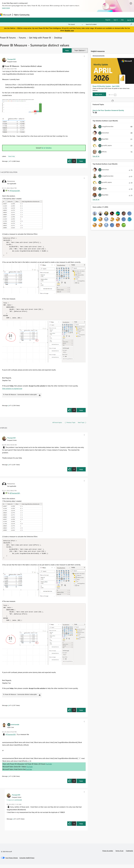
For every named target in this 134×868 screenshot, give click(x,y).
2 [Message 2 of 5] (8, 780)
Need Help (12, 156)
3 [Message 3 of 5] (13, 822)
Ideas (52, 15)
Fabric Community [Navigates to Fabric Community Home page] (22, 15)
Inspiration (43, 15)
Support (87, 15)
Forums (34, 15)
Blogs (70, 15)
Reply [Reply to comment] (81, 412)
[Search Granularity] (75, 24)
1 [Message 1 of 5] (8, 161)
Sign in (116, 20)
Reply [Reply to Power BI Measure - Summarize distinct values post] (81, 161)
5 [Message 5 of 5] (8, 466)
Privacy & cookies (108, 854)
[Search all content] (109, 24)
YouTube (49, 767)
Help (122, 20)
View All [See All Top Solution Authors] (96, 156)
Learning (78, 15)
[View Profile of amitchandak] (15, 728)
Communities (61, 15)
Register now (69, 30)
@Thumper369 (15, 191)
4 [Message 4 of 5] (8, 407)
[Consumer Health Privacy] (27, 861)
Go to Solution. (47, 148)
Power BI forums (8, 38)
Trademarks (129, 854)
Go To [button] (129, 20)
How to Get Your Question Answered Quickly (108, 110)
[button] (67, 50)
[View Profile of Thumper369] (11, 59)
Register (108, 20)
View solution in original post (12, 390)
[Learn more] (99, 94)
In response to (14, 803)
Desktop (58, 38)
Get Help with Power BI (40, 38)
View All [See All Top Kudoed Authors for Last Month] (96, 199)
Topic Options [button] (79, 50)
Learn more (6, 8)
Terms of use (119, 854)
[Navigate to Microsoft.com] (6, 15)
